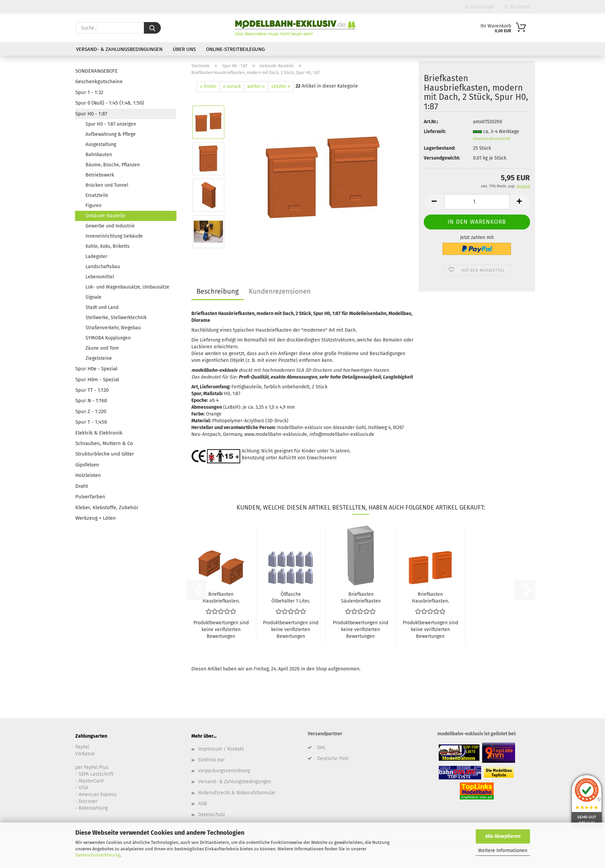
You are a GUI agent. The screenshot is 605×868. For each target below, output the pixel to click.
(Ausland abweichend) (492, 139)
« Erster (208, 86)
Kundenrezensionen (280, 291)
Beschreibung (218, 291)
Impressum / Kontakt (221, 749)
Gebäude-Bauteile (105, 216)
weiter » (256, 86)
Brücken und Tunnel (107, 185)
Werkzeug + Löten (96, 518)
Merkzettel (517, 7)
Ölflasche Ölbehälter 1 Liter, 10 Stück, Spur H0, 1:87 (291, 597)
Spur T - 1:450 (91, 422)
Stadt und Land (102, 307)
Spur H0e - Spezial (96, 369)
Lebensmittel (100, 277)
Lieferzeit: (435, 132)
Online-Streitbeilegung (235, 49)
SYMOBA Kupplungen (108, 338)
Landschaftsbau (103, 267)
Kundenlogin (479, 7)
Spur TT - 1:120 (92, 390)
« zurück (232, 86)
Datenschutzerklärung (98, 855)
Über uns (184, 49)
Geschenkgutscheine (99, 81)
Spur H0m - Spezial (97, 380)
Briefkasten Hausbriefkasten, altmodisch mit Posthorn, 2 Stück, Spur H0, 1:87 (221, 597)
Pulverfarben (90, 497)
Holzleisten (88, 475)
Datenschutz (212, 815)
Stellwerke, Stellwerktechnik (116, 318)
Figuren (93, 206)
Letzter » (281, 86)
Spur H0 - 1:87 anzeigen (111, 124)
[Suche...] (152, 28)
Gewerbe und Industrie (110, 226)
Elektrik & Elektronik (99, 433)
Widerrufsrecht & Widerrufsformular (237, 793)
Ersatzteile (97, 195)
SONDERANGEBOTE (97, 71)
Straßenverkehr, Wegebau (113, 328)
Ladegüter (96, 256)
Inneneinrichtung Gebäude (114, 236)
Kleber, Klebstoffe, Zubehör (107, 507)
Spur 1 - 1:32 (89, 92)
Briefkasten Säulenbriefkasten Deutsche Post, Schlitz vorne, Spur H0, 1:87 (361, 597)
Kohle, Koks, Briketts (108, 246)
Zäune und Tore (102, 348)
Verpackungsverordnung (224, 771)
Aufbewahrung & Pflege (111, 134)
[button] (434, 202)
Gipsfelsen (87, 465)
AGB (202, 804)
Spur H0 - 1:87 (91, 114)
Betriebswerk (100, 175)
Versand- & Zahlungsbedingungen (119, 49)
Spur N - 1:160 (91, 401)
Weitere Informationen (503, 851)
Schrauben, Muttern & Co (104, 443)
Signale (93, 297)
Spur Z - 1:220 (91, 411)
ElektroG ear (211, 760)
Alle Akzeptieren (503, 836)
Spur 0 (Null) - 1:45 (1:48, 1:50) (110, 103)
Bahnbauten (99, 155)
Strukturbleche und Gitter (105, 454)
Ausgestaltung (101, 144)
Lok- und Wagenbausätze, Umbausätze (127, 287)
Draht (82, 486)
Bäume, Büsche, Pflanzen (113, 165)
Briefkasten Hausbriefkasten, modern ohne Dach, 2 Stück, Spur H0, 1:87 (430, 597)
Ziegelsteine (99, 358)
